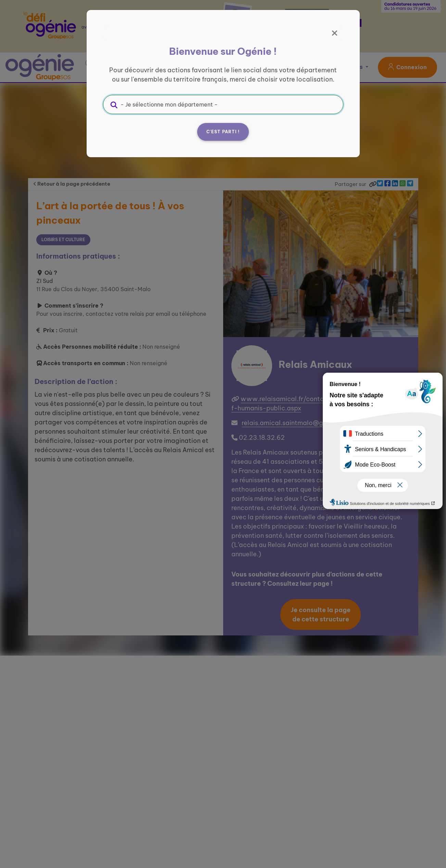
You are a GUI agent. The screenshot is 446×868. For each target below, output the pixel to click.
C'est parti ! (223, 132)
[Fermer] (335, 33)
